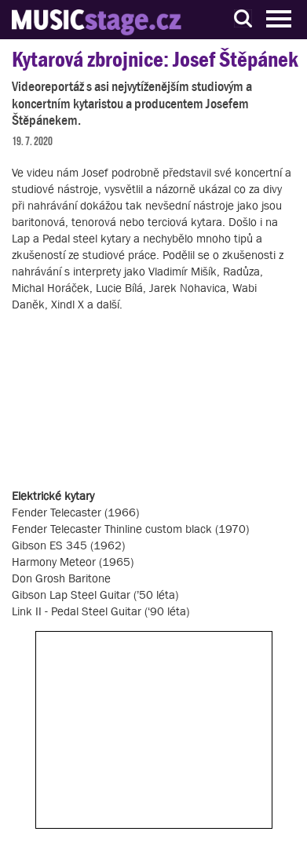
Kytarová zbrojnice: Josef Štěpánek (155, 59)
